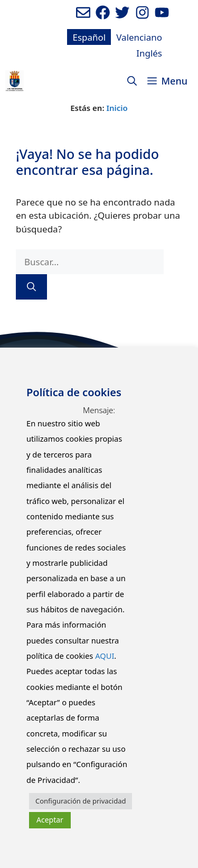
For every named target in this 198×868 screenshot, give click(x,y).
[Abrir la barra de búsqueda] (132, 81)
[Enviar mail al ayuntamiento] (83, 12)
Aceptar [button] (50, 820)
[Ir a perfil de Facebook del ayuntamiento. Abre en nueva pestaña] (103, 12)
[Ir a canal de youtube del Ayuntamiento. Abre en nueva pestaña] (162, 12)
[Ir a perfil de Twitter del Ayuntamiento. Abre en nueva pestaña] (122, 12)
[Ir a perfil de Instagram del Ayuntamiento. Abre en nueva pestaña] (142, 12)
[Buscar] (31, 287)
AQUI (105, 656)
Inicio (117, 108)
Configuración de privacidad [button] (81, 801)
